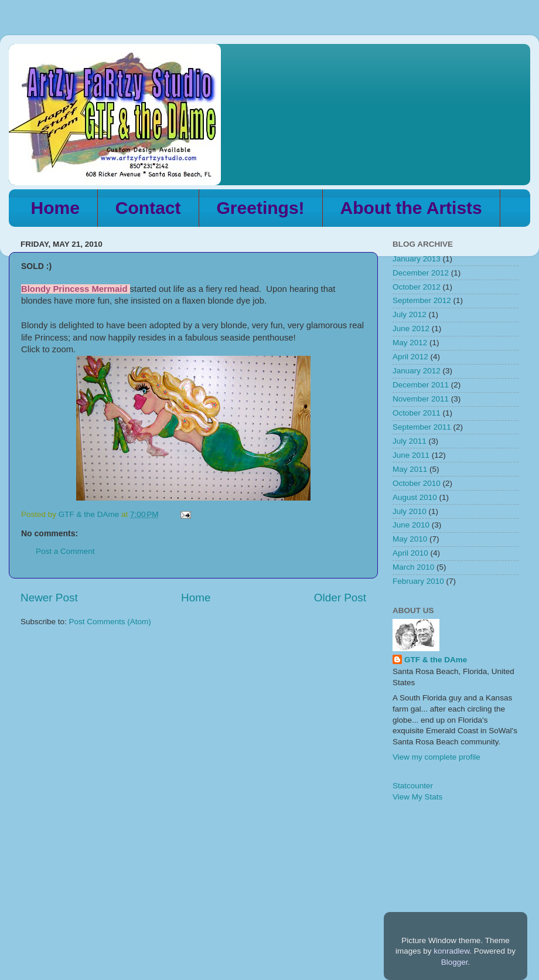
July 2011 (410, 441)
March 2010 (413, 567)
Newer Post (49, 598)
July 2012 (410, 314)
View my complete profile (436, 757)
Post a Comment (65, 551)
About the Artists (411, 208)
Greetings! (261, 208)
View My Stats (417, 797)
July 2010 (410, 511)
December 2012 (421, 273)
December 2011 (421, 385)
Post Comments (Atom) (110, 622)
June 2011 (411, 455)
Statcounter (413, 786)
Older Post (340, 598)
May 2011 (410, 469)
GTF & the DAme (436, 660)
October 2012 (417, 287)
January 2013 (417, 259)
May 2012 (410, 343)
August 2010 (415, 497)
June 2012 (411, 329)
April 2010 (410, 553)
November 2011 (421, 399)
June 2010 (411, 525)
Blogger (455, 962)
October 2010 (417, 483)
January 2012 (417, 371)
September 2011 (422, 427)
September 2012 (422, 300)
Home (55, 208)
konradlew (451, 951)
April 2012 (410, 357)
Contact (148, 208)
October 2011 (417, 413)
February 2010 (418, 581)
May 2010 (410, 539)
